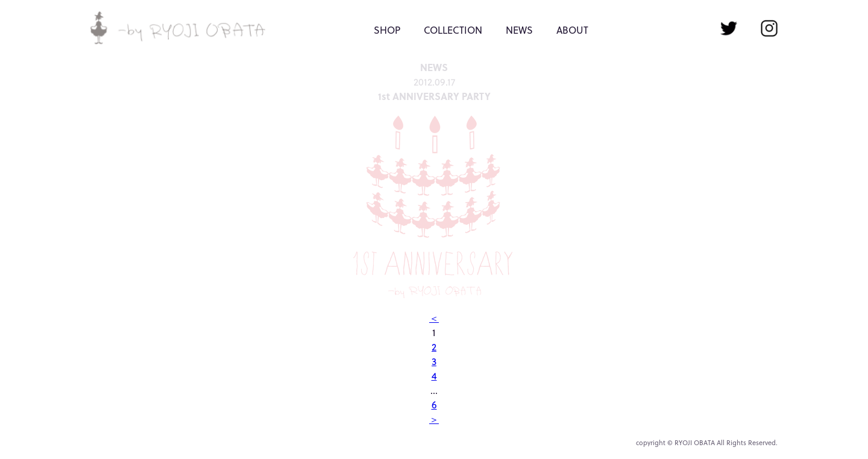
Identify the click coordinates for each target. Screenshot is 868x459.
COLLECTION (453, 30)
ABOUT (572, 30)
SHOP (387, 30)
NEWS (519, 30)
